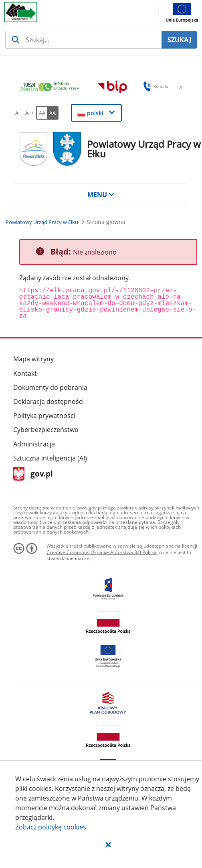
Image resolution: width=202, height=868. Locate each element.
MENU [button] (101, 195)
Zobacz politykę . (52, 827)
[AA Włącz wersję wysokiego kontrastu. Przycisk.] (53, 113)
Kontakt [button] (155, 86)
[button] (108, 844)
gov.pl (33, 474)
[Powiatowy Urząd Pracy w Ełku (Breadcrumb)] (42, 222)
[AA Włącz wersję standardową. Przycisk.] (42, 113)
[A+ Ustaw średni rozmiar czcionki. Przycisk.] (18, 113)
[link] (52, 87)
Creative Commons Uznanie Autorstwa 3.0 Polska (102, 552)
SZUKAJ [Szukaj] (179, 40)
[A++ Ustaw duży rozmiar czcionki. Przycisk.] (30, 113)
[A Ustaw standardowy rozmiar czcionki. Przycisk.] (181, 88)
